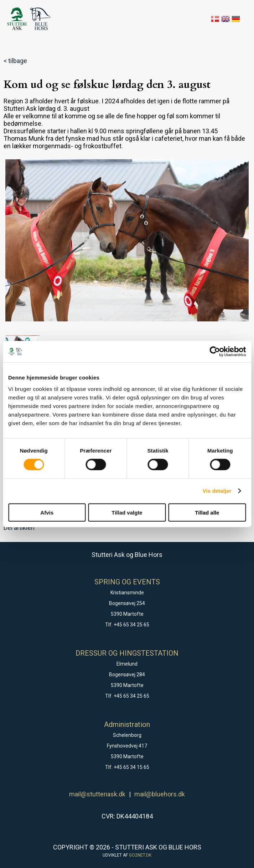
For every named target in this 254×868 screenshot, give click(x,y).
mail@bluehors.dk (160, 794)
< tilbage (15, 61)
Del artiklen (19, 528)
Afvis (47, 512)
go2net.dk (140, 855)
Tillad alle (207, 512)
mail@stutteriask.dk (97, 794)
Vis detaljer (217, 491)
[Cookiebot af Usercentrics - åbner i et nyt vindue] (215, 352)
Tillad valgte (127, 512)
